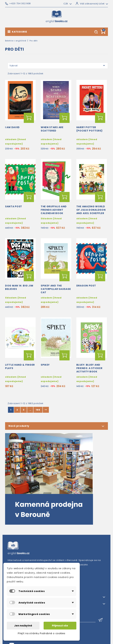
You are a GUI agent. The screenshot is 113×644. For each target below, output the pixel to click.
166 (38, 410)
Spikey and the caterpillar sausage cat (56, 289)
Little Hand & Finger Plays (20, 366)
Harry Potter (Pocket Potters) (90, 129)
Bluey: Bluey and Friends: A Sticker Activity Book (89, 368)
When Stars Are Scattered (52, 129)
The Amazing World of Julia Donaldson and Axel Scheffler (91, 210)
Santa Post (14, 206)
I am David (12, 127)
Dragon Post (86, 286)
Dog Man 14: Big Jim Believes (19, 287)
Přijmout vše (60, 626)
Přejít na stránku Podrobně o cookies (41, 633)
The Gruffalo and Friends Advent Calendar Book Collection (54, 211)
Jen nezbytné (23, 626)
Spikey (45, 365)
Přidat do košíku (29, 118)
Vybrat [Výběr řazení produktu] (58, 65)
